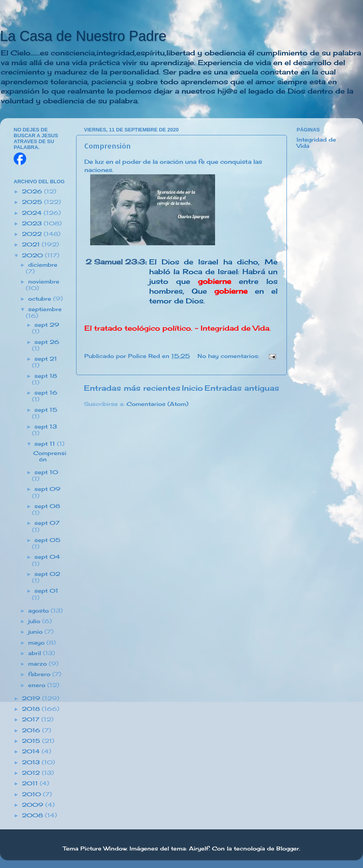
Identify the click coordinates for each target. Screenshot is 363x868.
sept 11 (46, 444)
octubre (41, 299)
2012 (32, 773)
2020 (33, 255)
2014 (32, 751)
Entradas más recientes (132, 388)
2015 (32, 741)
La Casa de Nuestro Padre (83, 36)
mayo (37, 643)
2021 (32, 244)
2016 (32, 730)
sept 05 (47, 540)
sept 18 (46, 376)
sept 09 (47, 489)
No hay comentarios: (229, 356)
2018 (32, 709)
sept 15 (46, 410)
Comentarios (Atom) (157, 404)
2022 (33, 234)
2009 (34, 805)
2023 (33, 223)
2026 (33, 191)
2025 (33, 202)
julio (35, 621)
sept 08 (47, 506)
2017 (32, 719)
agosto (39, 611)
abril (36, 653)
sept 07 (47, 523)
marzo (38, 664)
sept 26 (47, 342)
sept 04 (47, 557)
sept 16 (46, 393)
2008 (33, 815)
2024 (33, 213)
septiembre (45, 309)
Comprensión (108, 146)
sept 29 (47, 325)
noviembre (44, 282)
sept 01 (46, 591)
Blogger (288, 849)
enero (38, 685)
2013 (32, 762)
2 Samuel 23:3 (115, 262)
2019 (32, 698)
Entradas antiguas (242, 388)
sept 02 (47, 574)
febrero (40, 674)
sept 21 (46, 359)
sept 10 (46, 472)
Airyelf (199, 849)
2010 (32, 794)
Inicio (192, 388)
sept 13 (46, 427)
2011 (31, 783)
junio (36, 632)
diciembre (43, 265)
